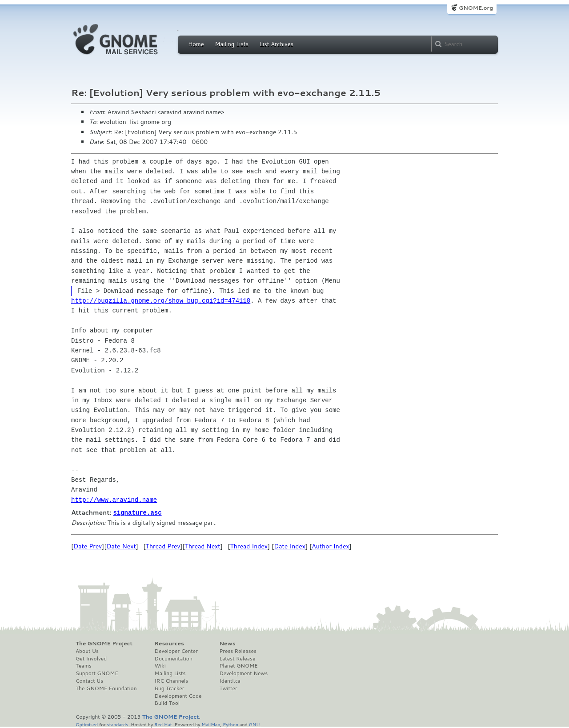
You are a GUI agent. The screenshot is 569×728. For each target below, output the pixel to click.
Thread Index (249, 546)
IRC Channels (172, 680)
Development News (243, 673)
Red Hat (163, 724)
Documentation (174, 658)
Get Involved (91, 658)
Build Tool (167, 703)
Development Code (178, 696)
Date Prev (88, 546)
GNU (254, 724)
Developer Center (176, 651)
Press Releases (238, 651)
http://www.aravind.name (114, 500)
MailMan (211, 724)
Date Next (121, 546)
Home (196, 44)
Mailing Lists (232, 44)
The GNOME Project (104, 643)
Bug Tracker (170, 688)
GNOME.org (476, 8)
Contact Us (89, 680)
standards (117, 724)
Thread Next (203, 546)
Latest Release (237, 658)
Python (230, 724)
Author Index (330, 546)
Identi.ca (230, 680)
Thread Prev (163, 546)
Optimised (87, 724)
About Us (87, 651)
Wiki (160, 665)
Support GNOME (97, 673)
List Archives (276, 44)
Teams (84, 665)
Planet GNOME (238, 665)
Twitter (228, 688)
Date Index (290, 546)
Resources (169, 643)
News (227, 643)
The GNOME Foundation (106, 688)
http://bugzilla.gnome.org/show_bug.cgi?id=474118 (161, 301)
